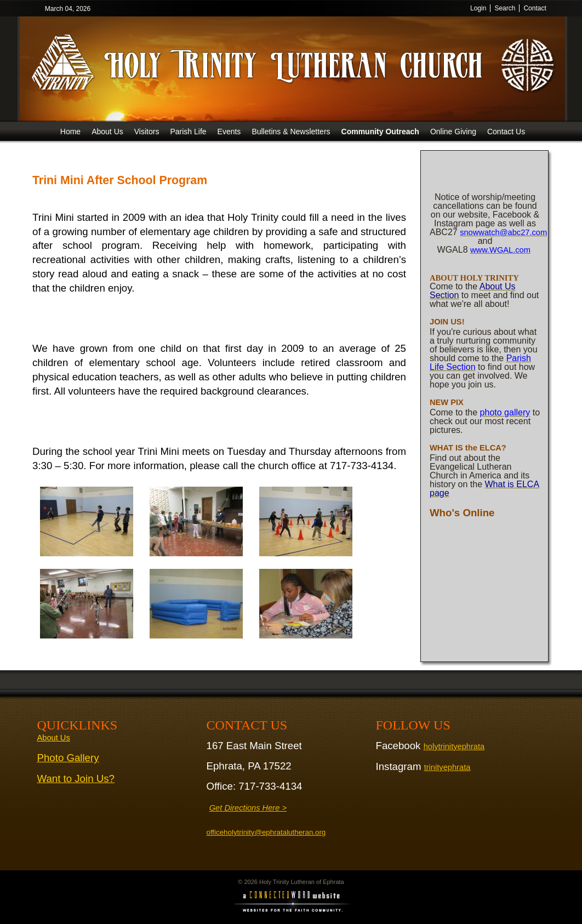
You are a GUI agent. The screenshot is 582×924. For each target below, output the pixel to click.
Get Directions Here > (248, 808)
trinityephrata (447, 767)
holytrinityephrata (454, 746)
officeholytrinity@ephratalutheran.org (266, 832)
